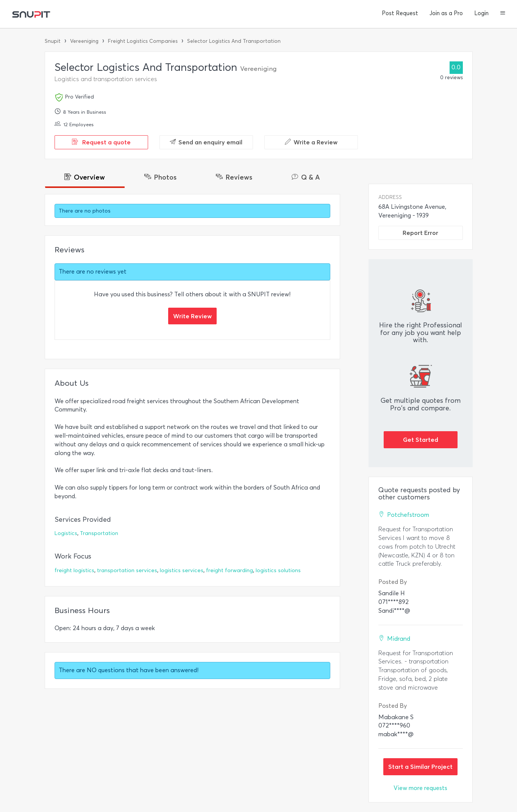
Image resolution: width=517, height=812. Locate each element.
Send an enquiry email (206, 142)
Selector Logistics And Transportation (234, 41)
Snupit (53, 41)
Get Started (421, 440)
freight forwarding (230, 570)
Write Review (192, 316)
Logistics (66, 533)
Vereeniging (84, 41)
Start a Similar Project (420, 767)
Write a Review (311, 142)
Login (481, 13)
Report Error (420, 233)
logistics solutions (278, 570)
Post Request (400, 13)
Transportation (99, 533)
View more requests (420, 788)
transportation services (127, 570)
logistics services (182, 570)
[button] (503, 14)
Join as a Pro (446, 13)
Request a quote (101, 142)
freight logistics (74, 570)
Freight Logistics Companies (143, 41)
